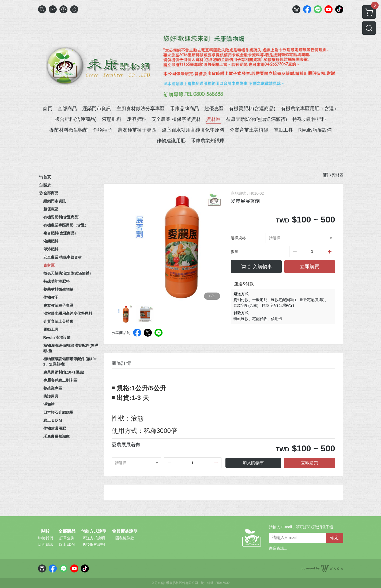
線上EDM (67, 544)
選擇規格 (238, 238)
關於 (46, 531)
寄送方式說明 (94, 538)
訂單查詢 (67, 538)
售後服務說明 (94, 544)
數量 (235, 252)
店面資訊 (46, 544)
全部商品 (67, 531)
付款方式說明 (94, 531)
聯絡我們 (46, 538)
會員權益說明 (125, 531)
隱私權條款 (125, 538)
